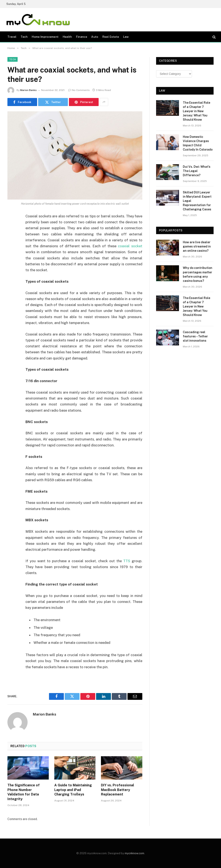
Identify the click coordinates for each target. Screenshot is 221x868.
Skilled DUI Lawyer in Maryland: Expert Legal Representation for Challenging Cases (197, 201)
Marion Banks (28, 90)
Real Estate (111, 37)
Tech (24, 37)
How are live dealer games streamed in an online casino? (197, 246)
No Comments (79, 90)
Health (67, 37)
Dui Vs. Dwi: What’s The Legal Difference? (197, 171)
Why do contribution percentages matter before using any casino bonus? (198, 274)
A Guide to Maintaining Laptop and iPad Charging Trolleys (73, 790)
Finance (82, 37)
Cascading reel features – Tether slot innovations (195, 336)
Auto (95, 37)
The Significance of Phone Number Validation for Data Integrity (24, 792)
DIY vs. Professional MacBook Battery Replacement (117, 790)
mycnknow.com (134, 853)
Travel (12, 37)
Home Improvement (45, 37)
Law (126, 37)
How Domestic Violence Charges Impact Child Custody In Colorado (198, 143)
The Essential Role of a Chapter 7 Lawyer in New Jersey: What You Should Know (197, 111)
